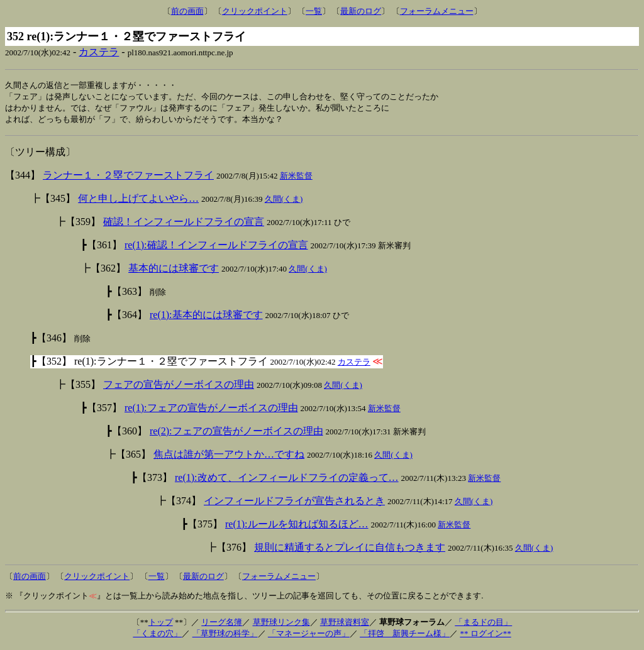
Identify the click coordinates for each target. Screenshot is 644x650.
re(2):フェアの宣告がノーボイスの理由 (236, 433)
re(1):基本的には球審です (206, 317)
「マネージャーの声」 (309, 636)
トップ (161, 625)
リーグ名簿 (222, 625)
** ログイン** (485, 636)
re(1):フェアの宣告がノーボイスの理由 (211, 410)
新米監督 (296, 178)
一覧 (314, 11)
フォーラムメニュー (437, 11)
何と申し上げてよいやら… (138, 201)
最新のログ (361, 11)
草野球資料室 (345, 625)
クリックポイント (255, 11)
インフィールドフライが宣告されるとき (294, 503)
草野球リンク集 (281, 625)
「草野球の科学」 (225, 636)
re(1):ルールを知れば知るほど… (297, 526)
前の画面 (187, 11)
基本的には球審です (174, 271)
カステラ (99, 52)
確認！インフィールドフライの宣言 (184, 224)
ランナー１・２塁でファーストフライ (128, 178)
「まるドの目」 (483, 625)
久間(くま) (284, 201)
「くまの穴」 (157, 636)
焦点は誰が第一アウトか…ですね (229, 457)
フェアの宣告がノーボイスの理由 (179, 387)
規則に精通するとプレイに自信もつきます (350, 550)
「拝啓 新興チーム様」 (405, 636)
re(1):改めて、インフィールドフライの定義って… (287, 480)
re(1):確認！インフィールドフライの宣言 (216, 247)
